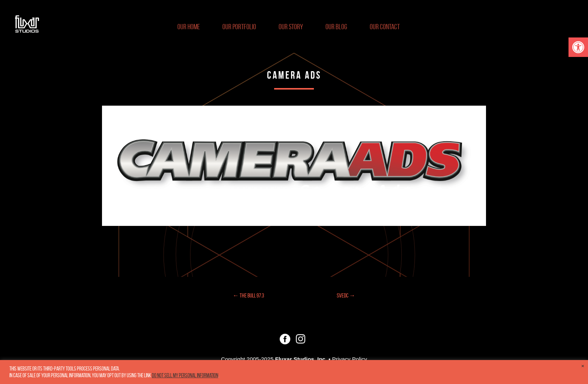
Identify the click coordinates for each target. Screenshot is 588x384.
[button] (578, 47)
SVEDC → (346, 295)
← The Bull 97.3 (248, 295)
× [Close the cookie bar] (583, 366)
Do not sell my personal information (185, 375)
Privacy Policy (349, 359)
